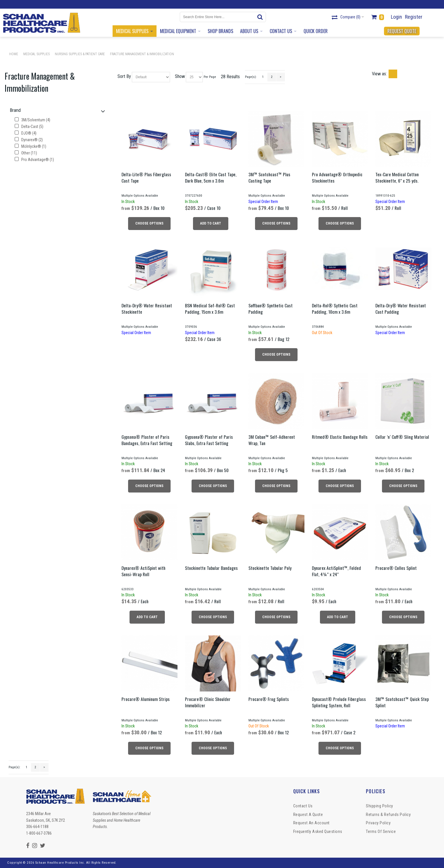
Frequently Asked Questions (318, 831)
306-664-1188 (37, 827)
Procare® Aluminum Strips (146, 699)
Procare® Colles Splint (396, 568)
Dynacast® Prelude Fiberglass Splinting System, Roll (339, 702)
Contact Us (303, 806)
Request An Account (311, 823)
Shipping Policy (380, 806)
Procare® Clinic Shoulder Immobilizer (208, 702)
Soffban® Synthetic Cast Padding (271, 309)
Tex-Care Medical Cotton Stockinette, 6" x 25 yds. (397, 177)
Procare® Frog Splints (269, 699)
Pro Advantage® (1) (34, 160)
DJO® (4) (26, 133)
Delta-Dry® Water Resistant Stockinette (147, 309)
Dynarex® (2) (29, 140)
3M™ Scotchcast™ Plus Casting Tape (269, 177)
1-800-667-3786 (39, 833)
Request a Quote (308, 815)
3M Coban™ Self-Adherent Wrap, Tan (272, 440)
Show (180, 76)
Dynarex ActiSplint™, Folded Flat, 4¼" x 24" (336, 571)
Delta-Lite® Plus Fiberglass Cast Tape (146, 177)
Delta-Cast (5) (29, 127)
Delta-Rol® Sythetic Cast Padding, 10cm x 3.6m (335, 309)
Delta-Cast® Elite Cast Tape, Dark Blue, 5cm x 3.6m (211, 177)
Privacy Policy (378, 823)
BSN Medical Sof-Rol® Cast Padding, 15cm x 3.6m (210, 309)
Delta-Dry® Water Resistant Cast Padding (401, 309)
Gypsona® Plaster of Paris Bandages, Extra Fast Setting (147, 440)
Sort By (124, 76)
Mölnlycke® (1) (30, 146)
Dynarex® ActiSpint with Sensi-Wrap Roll (143, 571)
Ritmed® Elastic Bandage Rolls (340, 437)
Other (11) (26, 153)
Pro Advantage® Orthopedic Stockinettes (337, 177)
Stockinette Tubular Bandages (211, 568)
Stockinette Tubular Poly (270, 568)
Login (396, 17)
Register (414, 17)
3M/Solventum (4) (32, 120)
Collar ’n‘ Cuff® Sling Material (402, 437)
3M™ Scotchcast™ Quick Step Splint (402, 702)
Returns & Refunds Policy (388, 815)
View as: (379, 74)
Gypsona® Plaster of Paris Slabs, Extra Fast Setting (209, 440)
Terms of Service (381, 831)
